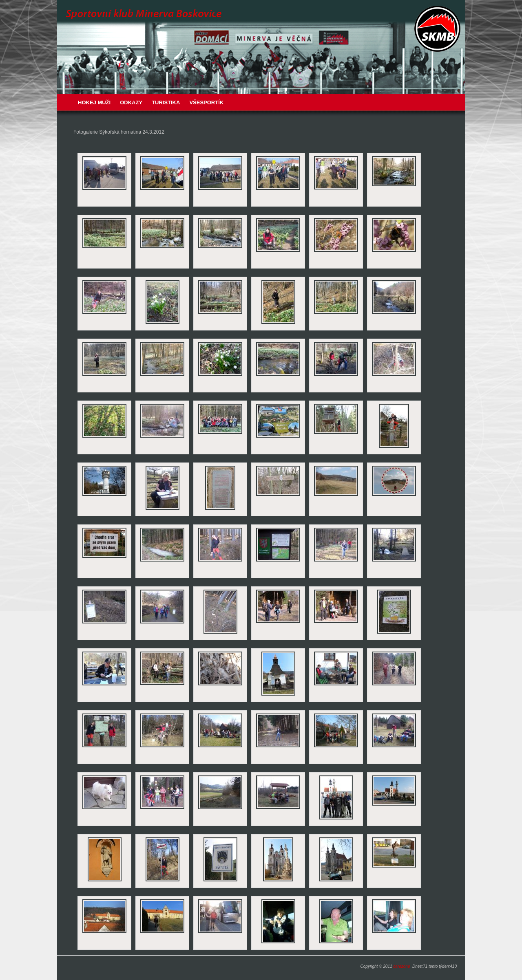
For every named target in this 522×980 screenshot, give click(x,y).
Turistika (166, 102)
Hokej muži (94, 102)
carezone (401, 966)
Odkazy (131, 102)
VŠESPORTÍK (206, 102)
